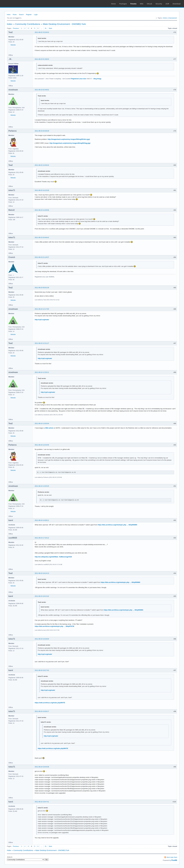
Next (51, 28)
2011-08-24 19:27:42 (42, 670)
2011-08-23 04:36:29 (42, 131)
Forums (133, 4)
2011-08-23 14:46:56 (42, 210)
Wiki (142, 4)
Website (13, 45)
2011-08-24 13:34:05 (42, 445)
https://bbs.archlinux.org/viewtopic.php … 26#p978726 (54, 626)
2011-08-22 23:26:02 (42, 32)
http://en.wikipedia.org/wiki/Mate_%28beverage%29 (53, 557)
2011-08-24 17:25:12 (42, 538)
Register (29, 15)
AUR (167, 4)
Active (165, 18)
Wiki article (49, 428)
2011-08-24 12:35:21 (42, 372)
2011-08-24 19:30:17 (42, 711)
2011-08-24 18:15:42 (42, 596)
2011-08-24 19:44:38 (42, 767)
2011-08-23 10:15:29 (42, 190)
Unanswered (172, 18)
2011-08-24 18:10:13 (42, 573)
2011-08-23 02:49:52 (42, 90)
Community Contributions (28, 24)
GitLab (149, 4)
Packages (123, 4)
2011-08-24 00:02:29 (42, 288)
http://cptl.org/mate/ (42, 320)
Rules (15, 15)
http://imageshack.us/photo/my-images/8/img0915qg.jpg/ (70, 143)
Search (21, 15)
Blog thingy (98, 79)
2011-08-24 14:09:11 (42, 520)
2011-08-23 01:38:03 (42, 59)
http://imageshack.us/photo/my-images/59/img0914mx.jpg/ (69, 139)
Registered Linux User (79, 79)
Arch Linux (13, 4)
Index (9, 15)
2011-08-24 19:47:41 (42, 802)
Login (36, 15)
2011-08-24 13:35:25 (42, 486)
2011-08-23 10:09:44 (42, 165)
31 (46, 28)
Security (159, 4)
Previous (16, 28)
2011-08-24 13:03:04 (42, 423)
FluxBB (174, 860)
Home (114, 4)
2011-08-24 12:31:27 (42, 343)
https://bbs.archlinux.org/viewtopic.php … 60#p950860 (117, 525)
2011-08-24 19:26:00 (42, 639)
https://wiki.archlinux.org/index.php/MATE (50, 703)
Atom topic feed (172, 857)
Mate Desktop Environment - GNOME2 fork (64, 24)
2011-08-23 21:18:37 (42, 257)
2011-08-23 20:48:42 (42, 237)
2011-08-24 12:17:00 (42, 309)
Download (177, 4)
